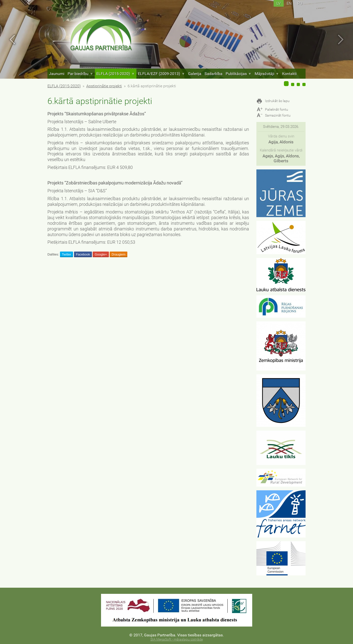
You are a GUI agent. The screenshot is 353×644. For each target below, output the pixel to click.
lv (279, 3)
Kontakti (289, 74)
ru (300, 3)
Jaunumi (57, 74)
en (289, 3)
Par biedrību (80, 74)
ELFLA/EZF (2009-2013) (161, 74)
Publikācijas (239, 74)
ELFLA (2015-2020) (116, 74)
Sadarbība (213, 74)
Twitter (66, 254)
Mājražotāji (267, 74)
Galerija (195, 74)
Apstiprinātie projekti (104, 86)
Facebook (83, 254)
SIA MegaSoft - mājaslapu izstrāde (177, 639)
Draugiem (118, 254)
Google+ (101, 254)
